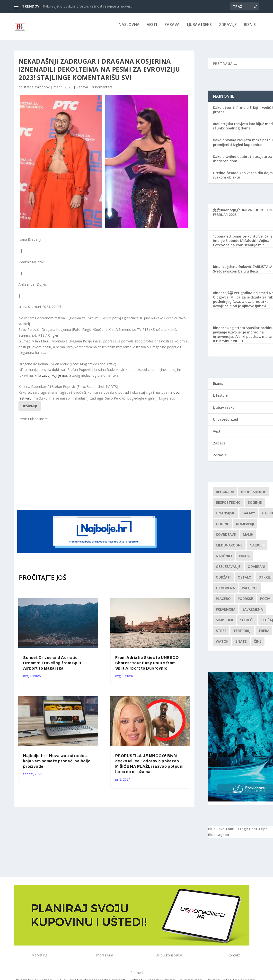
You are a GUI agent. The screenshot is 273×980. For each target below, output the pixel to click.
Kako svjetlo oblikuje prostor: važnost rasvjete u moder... (88, 6)
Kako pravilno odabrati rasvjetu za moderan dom (243, 162)
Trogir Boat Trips (252, 832)
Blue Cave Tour (221, 832)
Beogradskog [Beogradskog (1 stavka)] (254, 495)
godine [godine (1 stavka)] (222, 527)
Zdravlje (228, 28)
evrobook (42, 90)
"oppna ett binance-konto (235, 240)
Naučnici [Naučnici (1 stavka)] (224, 559)
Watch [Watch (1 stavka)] (222, 645)
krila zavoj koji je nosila (53, 379)
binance (220, 270)
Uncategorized (225, 423)
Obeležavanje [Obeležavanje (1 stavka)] (228, 570)
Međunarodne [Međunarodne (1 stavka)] (229, 549)
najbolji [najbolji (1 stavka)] (257, 549)
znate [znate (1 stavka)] (241, 645)
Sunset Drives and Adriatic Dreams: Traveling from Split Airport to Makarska (52, 666)
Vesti (152, 28)
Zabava (172, 28)
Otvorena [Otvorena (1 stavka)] (225, 591)
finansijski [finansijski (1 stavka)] (226, 516)
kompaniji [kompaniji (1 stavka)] (245, 527)
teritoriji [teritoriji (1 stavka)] (242, 634)
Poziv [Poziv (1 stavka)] (265, 602)
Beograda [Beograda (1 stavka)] (225, 495)
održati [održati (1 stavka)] (223, 581)
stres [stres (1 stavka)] (221, 634)
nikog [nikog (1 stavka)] (245, 559)
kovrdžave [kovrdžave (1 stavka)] (226, 538)
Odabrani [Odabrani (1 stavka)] (256, 570)
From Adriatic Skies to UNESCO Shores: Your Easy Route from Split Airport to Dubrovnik (147, 666)
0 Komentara (102, 90)
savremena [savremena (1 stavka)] (253, 613)
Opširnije (30, 409)
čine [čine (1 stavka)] (258, 645)
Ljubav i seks (199, 28)
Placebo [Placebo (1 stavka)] (223, 602)
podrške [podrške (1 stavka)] (245, 602)
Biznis (250, 28)
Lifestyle (220, 399)
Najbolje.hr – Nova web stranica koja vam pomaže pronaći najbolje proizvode (57, 764)
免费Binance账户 (226, 213)
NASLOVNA (129, 28)
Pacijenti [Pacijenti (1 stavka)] (250, 591)
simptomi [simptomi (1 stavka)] (225, 623)
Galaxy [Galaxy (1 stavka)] (249, 516)
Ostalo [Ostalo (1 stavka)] (245, 581)
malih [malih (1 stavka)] (248, 538)
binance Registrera (229, 331)
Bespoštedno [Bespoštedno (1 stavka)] (228, 506)
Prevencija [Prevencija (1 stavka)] (226, 613)
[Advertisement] (111, 469)
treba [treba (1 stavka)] (264, 634)
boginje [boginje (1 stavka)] (255, 506)
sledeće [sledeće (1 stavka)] (247, 623)
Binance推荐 (223, 296)
